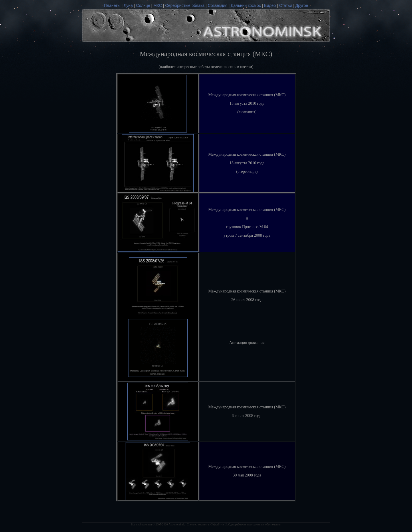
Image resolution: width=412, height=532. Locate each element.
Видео (271, 5)
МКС (158, 5)
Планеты (112, 5)
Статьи (285, 5)
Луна (128, 5)
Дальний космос (246, 5)
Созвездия (218, 5)
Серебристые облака (185, 5)
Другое (302, 5)
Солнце (143, 5)
